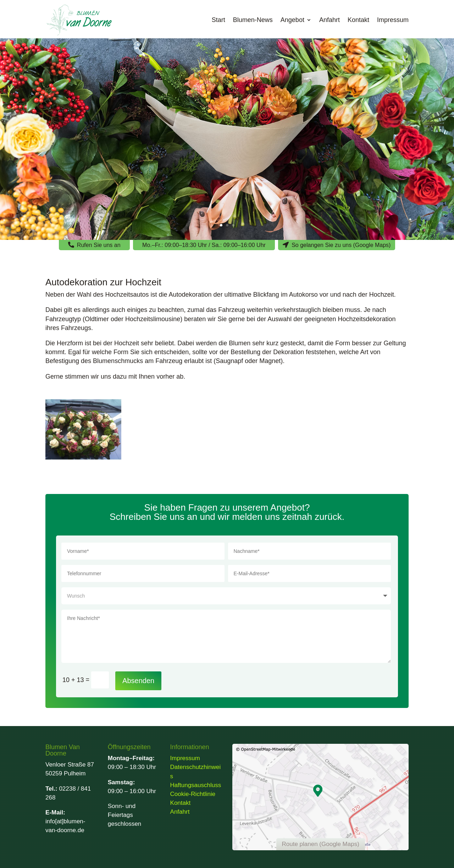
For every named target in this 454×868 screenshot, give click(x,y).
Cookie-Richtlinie (193, 794)
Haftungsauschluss (196, 785)
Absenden (138, 681)
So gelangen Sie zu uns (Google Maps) (341, 245)
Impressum (393, 20)
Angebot (292, 20)
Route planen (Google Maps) (321, 844)
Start (218, 20)
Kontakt (358, 20)
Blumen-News (253, 20)
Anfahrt (330, 20)
